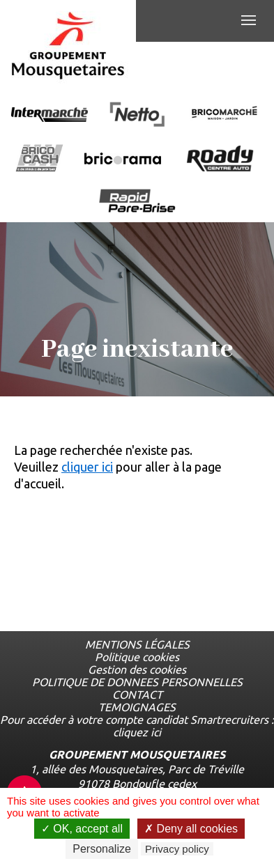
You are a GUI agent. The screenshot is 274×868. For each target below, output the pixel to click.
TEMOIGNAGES (137, 707)
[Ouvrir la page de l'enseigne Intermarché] (50, 116)
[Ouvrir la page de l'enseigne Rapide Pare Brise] (137, 202)
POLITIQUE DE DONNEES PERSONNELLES (137, 682)
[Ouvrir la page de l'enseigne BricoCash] (40, 159)
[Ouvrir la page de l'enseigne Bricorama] (123, 160)
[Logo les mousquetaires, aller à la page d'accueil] (68, 46)
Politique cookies (137, 657)
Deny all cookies (191, 829)
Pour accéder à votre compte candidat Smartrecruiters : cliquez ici (137, 726)
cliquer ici (87, 467)
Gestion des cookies (137, 669)
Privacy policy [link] (177, 849)
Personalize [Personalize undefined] (102, 849)
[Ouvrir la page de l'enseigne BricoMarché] (224, 115)
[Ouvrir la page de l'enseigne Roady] (220, 160)
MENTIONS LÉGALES (137, 644)
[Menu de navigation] (249, 21)
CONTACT (137, 695)
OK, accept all (82, 829)
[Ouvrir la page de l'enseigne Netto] (137, 115)
